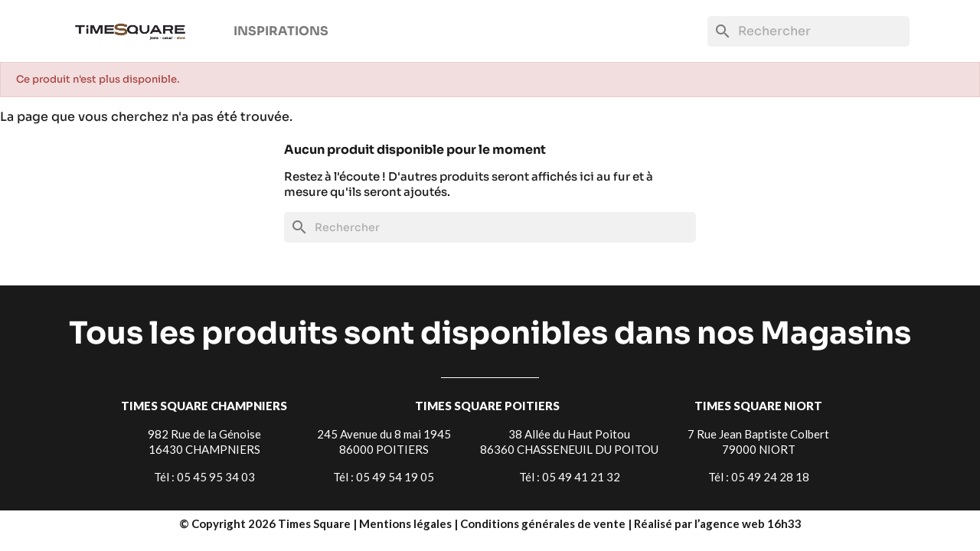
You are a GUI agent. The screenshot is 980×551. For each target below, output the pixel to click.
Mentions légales (407, 523)
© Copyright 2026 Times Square (266, 523)
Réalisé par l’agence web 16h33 (718, 523)
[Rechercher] (808, 31)
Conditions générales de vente (544, 523)
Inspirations (281, 31)
